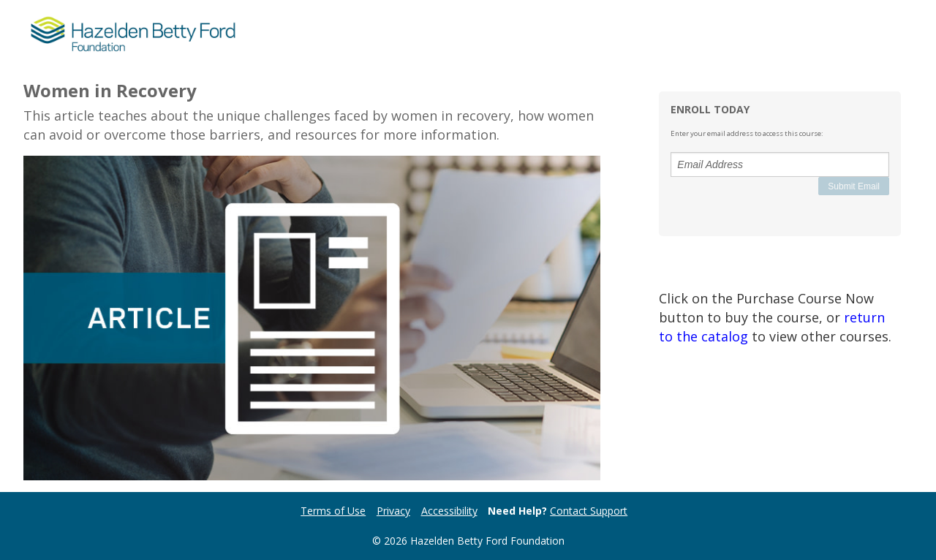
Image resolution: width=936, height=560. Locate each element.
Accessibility (449, 511)
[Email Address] (780, 164)
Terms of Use (333, 511)
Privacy (393, 511)
